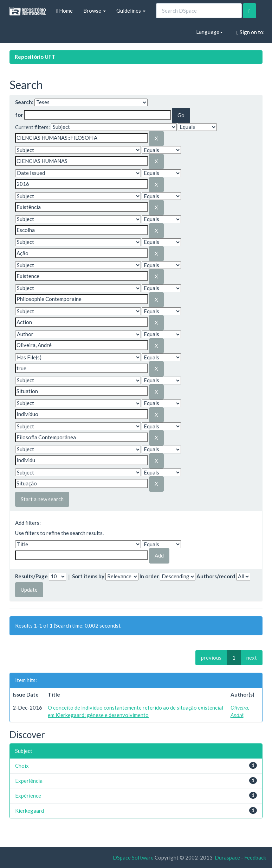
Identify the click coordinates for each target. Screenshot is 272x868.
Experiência (29, 781)
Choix (22, 766)
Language (209, 32)
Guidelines (131, 11)
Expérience (28, 795)
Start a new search (42, 499)
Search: (24, 102)
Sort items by (88, 576)
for (19, 115)
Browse (95, 11)
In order (149, 576)
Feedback (255, 857)
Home (64, 11)
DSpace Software (133, 857)
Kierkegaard (30, 811)
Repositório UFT (35, 57)
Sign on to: (250, 32)
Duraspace (227, 857)
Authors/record (216, 576)
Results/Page (31, 576)
